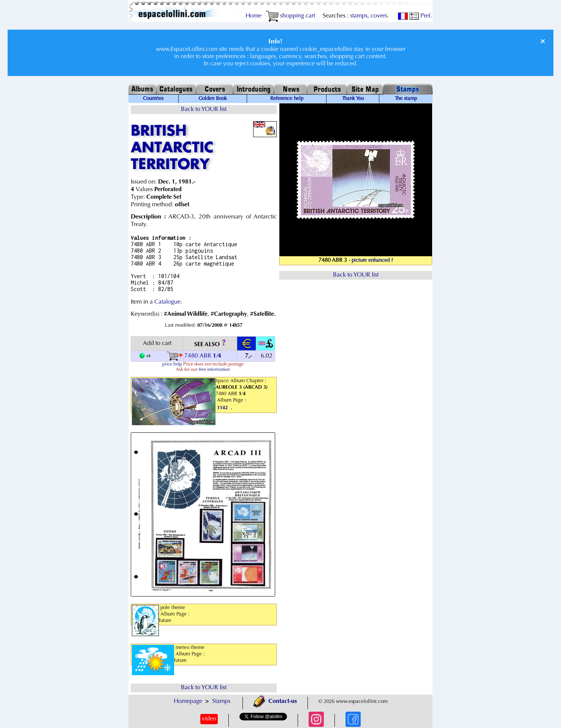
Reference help (287, 99)
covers (379, 16)
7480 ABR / (204, 356)
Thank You (353, 99)
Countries (153, 99)
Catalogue (167, 302)
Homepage (188, 701)
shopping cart (291, 16)
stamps (359, 16)
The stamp (406, 99)
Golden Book (213, 99)
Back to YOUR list (204, 109)
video (209, 719)
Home (254, 16)
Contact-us (275, 701)
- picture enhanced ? (371, 261)
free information (214, 370)
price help (172, 364)
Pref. (421, 16)
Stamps (221, 701)
